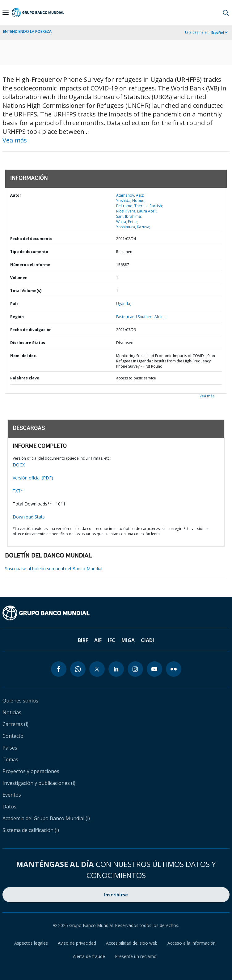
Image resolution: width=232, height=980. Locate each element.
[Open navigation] (6, 13)
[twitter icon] (97, 669)
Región (17, 317)
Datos (9, 807)
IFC (112, 640)
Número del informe (30, 265)
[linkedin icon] (116, 669)
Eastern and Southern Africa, (141, 317)
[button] (226, 13)
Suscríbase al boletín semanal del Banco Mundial (54, 569)
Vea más (15, 140)
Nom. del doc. (24, 356)
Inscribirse (116, 895)
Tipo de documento (29, 252)
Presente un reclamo (136, 956)
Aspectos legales (31, 943)
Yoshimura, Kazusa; (133, 227)
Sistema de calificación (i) (31, 830)
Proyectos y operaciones (31, 771)
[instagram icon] (135, 669)
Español (218, 33)
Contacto (13, 736)
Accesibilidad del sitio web (132, 943)
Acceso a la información (192, 943)
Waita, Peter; (127, 222)
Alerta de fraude (89, 956)
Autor (16, 195)
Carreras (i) (15, 724)
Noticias (12, 712)
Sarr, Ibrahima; (129, 216)
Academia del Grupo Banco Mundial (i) (46, 818)
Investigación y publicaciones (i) (39, 783)
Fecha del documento (31, 239)
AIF (98, 640)
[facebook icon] (59, 669)
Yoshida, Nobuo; (131, 201)
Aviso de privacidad (77, 943)
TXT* (18, 491)
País (14, 304)
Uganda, (124, 304)
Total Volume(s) (26, 291)
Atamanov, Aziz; (130, 195)
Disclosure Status (28, 343)
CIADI (148, 640)
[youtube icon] (154, 669)
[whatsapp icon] (78, 669)
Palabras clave (25, 378)
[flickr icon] (174, 669)
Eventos (12, 795)
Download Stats (29, 517)
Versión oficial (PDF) (33, 478)
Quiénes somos (20, 701)
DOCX (19, 465)
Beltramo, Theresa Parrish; (139, 206)
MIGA (128, 640)
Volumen (19, 278)
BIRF (83, 640)
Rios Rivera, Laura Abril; (137, 211)
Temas (10, 759)
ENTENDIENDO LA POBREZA (27, 31)
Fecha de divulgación (31, 330)
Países (10, 748)
